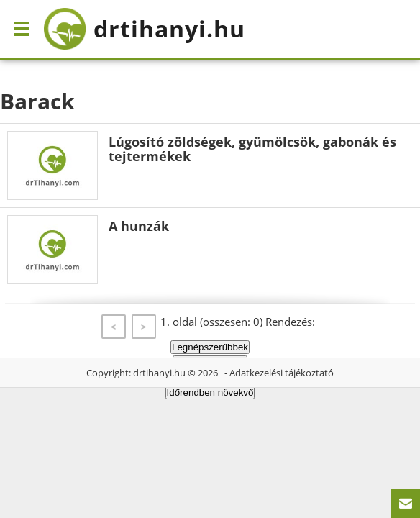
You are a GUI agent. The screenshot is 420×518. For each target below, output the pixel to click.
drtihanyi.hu (159, 373)
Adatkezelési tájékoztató (282, 373)
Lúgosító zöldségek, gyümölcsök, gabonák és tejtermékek (252, 149)
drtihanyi (144, 29)
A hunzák (139, 226)
